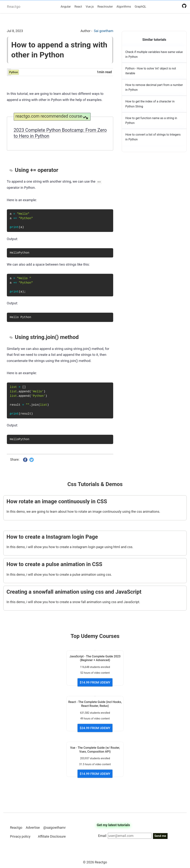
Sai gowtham (104, 31)
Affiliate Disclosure (52, 836)
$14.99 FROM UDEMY (95, 682)
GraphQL (140, 7)
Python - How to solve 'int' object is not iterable (151, 71)
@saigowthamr (54, 828)
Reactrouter (105, 7)
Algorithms (124, 7)
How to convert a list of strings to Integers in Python (153, 137)
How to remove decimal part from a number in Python (154, 87)
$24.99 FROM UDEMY (95, 728)
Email (102, 836)
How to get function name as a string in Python (151, 120)
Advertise (33, 828)
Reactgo (14, 7)
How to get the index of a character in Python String (150, 104)
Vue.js (90, 7)
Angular (66, 7)
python (14, 72)
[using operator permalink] (12, 170)
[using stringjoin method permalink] (12, 337)
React (78, 7)
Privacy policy (20, 836)
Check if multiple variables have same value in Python (154, 54)
